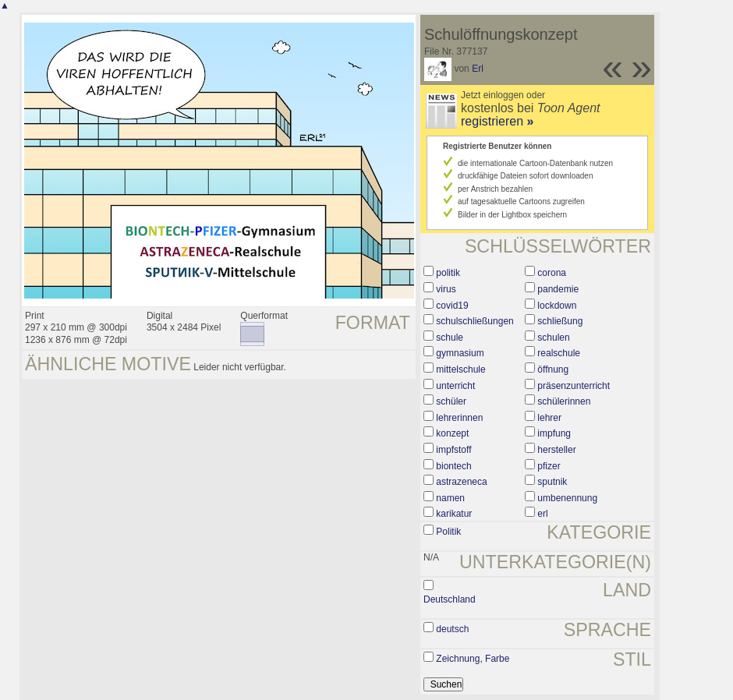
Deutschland (450, 599)
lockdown (557, 306)
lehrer (549, 418)
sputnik (552, 482)
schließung (560, 321)
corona (552, 273)
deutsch (452, 629)
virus (446, 289)
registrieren (497, 121)
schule (450, 338)
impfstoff (453, 450)
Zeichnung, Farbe (473, 659)
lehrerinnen (459, 418)
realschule (559, 353)
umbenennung (567, 498)
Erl (478, 69)
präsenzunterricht (574, 386)
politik (448, 273)
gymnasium (460, 353)
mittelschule (460, 369)
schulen (553, 338)
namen (450, 498)
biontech (453, 466)
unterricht (455, 386)
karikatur (454, 514)
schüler (451, 401)
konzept (452, 433)
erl (542, 514)
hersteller (556, 450)
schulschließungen (475, 321)
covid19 (452, 306)
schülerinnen (564, 401)
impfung (554, 433)
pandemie (558, 289)
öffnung (553, 369)
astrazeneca (461, 482)
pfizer (549, 466)
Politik (448, 532)
